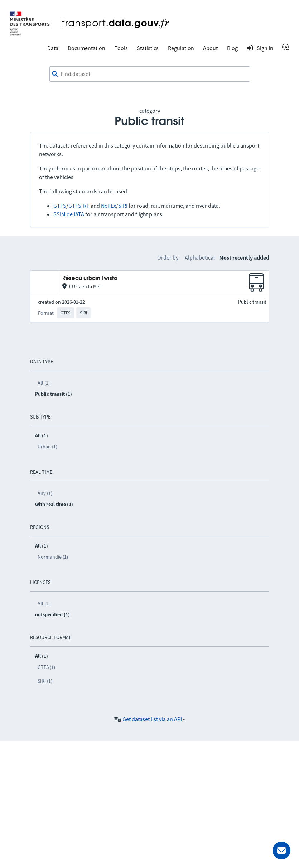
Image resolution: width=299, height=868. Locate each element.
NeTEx (108, 206)
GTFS (60, 206)
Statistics (148, 48)
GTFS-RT (79, 206)
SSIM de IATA (69, 214)
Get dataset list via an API (152, 719)
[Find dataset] (150, 74)
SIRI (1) (45, 681)
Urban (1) (47, 447)
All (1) (44, 383)
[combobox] (150, 74)
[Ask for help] (281, 850)
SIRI (123, 206)
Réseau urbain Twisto (90, 278)
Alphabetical (200, 257)
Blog (232, 48)
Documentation (86, 48)
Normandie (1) (53, 557)
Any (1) (45, 493)
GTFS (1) (46, 667)
